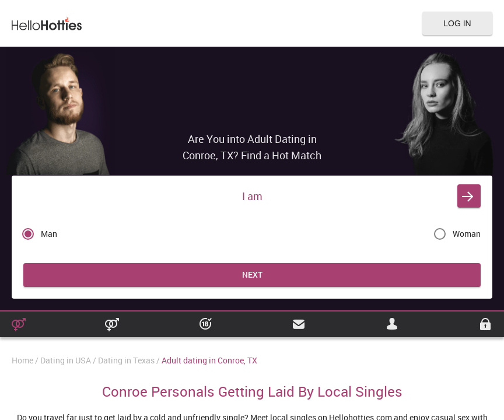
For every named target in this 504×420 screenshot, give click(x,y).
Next (252, 274)
